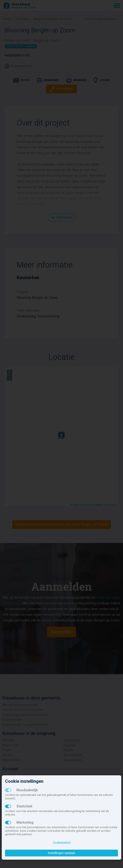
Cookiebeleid (62, 843)
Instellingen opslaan (62, 853)
